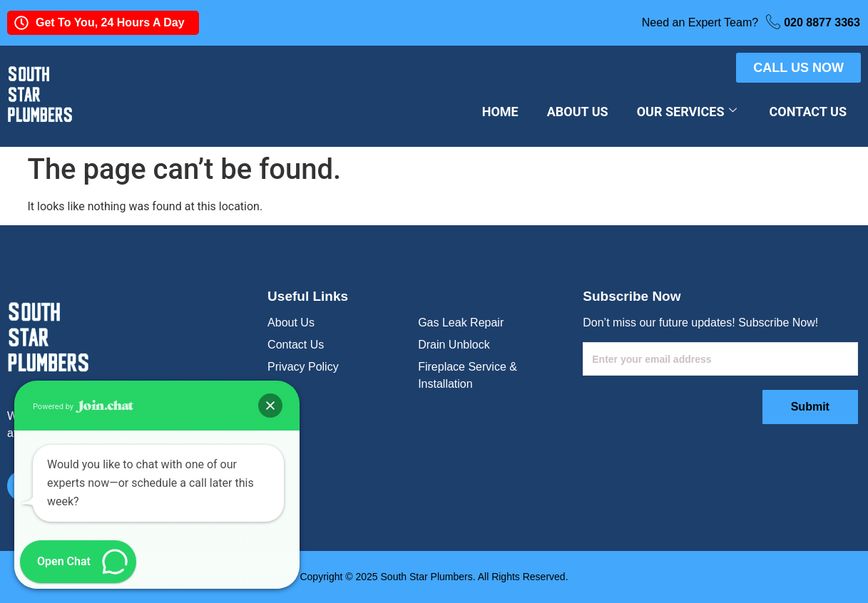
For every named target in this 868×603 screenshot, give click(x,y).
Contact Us (808, 112)
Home (500, 112)
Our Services (687, 112)
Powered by (83, 407)
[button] (270, 406)
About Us (578, 112)
